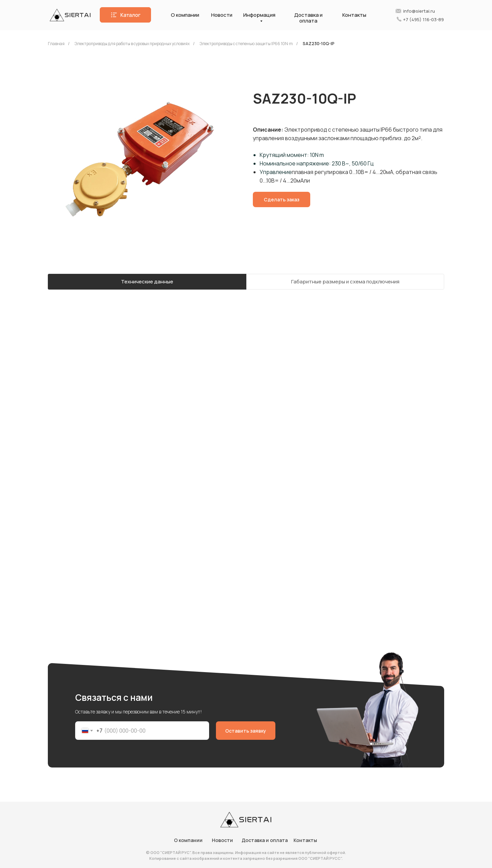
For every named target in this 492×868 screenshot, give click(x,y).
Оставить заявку (246, 731)
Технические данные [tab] (147, 282)
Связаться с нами (114, 697)
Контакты (354, 15)
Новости (222, 15)
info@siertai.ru (419, 11)
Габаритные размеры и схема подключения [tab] (345, 282)
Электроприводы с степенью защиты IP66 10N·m (246, 44)
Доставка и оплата (308, 18)
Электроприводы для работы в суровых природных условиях (132, 44)
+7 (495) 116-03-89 (423, 19)
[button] (125, 15)
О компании (185, 15)
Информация (259, 15)
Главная (56, 44)
